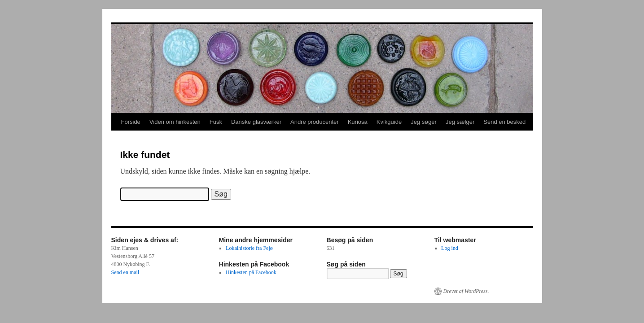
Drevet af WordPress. (466, 291)
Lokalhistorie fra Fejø (249, 248)
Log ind (450, 248)
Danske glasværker (256, 122)
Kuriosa (358, 122)
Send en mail (125, 272)
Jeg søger (424, 122)
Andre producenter (315, 122)
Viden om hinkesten (175, 122)
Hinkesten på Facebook (251, 272)
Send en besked (504, 122)
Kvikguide (389, 122)
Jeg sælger (460, 122)
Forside (131, 122)
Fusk (216, 122)
